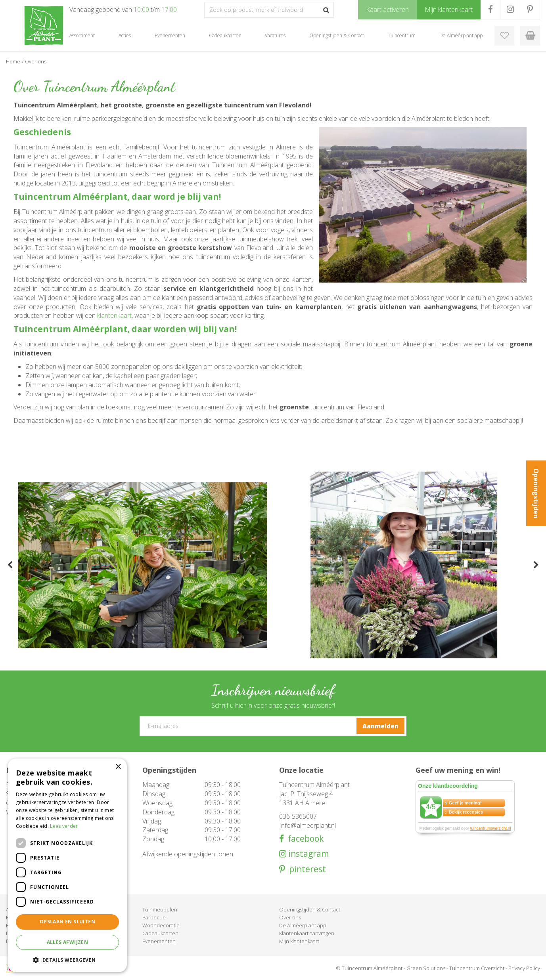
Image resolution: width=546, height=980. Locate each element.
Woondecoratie (161, 925)
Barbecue (154, 917)
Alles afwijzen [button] (68, 942)
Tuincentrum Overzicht (477, 968)
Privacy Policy (524, 968)
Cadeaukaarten (160, 933)
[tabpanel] (143, 565)
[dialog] (67, 865)
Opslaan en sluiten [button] (67, 922)
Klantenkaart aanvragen (307, 933)
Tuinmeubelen (160, 909)
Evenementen (159, 941)
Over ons (290, 917)
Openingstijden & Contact (310, 909)
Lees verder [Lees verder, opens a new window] (64, 826)
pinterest (306, 869)
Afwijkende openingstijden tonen (188, 854)
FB (490, 10)
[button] (67, 960)
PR (530, 10)
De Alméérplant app (303, 925)
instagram (307, 854)
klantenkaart (114, 315)
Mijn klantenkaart (299, 941)
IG (510, 10)
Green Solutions (426, 968)
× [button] (118, 767)
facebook (304, 839)
